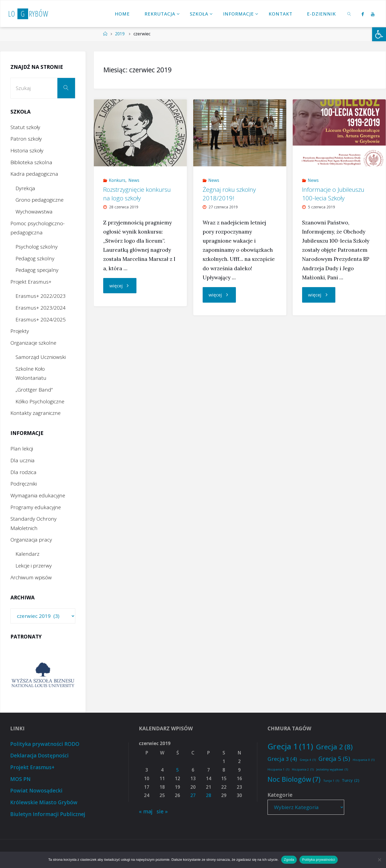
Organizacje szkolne (33, 343)
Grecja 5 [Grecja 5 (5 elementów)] (334, 759)
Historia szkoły (27, 151)
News (134, 180)
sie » (162, 811)
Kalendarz (27, 554)
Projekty (20, 331)
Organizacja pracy (31, 540)
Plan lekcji (22, 449)
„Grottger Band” (34, 390)
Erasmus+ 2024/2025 (41, 320)
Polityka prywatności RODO (45, 744)
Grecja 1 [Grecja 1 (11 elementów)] (290, 747)
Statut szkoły (25, 127)
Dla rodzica (23, 472)
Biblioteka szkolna (31, 162)
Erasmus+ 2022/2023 (41, 296)
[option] (43, 675)
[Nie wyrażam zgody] (379, 860)
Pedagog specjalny (37, 270)
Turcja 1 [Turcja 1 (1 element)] (331, 781)
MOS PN (20, 779)
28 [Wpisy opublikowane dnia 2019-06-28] (209, 795)
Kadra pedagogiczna (34, 174)
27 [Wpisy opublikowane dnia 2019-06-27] (193, 795)
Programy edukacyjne (36, 507)
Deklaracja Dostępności (39, 756)
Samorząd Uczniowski (41, 357)
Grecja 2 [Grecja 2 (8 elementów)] (334, 747)
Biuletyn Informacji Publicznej (48, 814)
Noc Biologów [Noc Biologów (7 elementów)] (294, 779)
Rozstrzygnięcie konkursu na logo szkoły (137, 194)
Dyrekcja (25, 188)
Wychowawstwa (34, 212)
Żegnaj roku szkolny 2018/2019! (229, 194)
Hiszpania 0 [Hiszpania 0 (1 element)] (364, 760)
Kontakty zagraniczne (36, 413)
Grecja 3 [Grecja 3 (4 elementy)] (282, 759)
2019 (120, 34)
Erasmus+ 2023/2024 (41, 308)
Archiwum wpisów (31, 577)
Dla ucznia (23, 460)
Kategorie (280, 795)
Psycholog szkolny (37, 247)
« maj (146, 811)
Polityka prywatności (319, 860)
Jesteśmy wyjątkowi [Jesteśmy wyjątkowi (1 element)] (332, 770)
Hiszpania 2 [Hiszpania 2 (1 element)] (303, 770)
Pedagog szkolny (35, 258)
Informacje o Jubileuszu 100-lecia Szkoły (333, 194)
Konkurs (117, 180)
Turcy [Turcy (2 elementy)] (350, 780)
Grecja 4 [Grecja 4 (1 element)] (308, 760)
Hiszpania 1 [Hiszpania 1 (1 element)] (278, 770)
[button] (379, 34)
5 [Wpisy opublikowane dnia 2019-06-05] (177, 770)
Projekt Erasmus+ (31, 282)
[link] (350, 14)
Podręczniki (24, 484)
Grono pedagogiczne (40, 200)
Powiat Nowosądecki (36, 791)
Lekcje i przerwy (34, 566)
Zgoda (289, 860)
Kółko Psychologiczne (40, 401)
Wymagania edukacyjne (38, 495)
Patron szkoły (26, 139)
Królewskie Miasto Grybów (44, 802)
